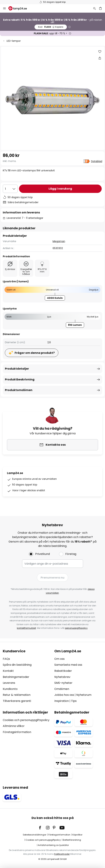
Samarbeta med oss (68, 665)
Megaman (59, 241)
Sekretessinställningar (35, 835)
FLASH (51, 27)
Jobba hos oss (64, 695)
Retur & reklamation (17, 695)
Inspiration (62, 701)
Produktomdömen (19, 390)
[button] (100, 52)
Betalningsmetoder (16, 677)
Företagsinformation (17, 732)
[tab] (27, 676)
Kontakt (8, 671)
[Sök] (95, 8)
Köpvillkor (77, 835)
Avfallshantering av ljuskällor (53, 845)
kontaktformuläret (26, 628)
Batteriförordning (72, 840)
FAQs (6, 659)
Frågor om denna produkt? (35, 353)
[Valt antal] (10, 189)
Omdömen (62, 689)
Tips (74, 701)
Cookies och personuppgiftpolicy (43, 840)
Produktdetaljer (17, 369)
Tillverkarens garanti (17, 701)
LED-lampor (14, 41)
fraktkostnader (62, 854)
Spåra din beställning (17, 665)
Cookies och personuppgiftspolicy (26, 720)
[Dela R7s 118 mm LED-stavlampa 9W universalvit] (100, 58)
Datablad (97, 161)
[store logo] (20, 8)
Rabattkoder (63, 671)
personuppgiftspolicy (76, 628)
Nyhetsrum (84, 695)
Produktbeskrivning (20, 379)
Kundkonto (10, 689)
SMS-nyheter (63, 683)
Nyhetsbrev (62, 677)
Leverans (9, 683)
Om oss (59, 659)
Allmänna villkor (14, 726)
